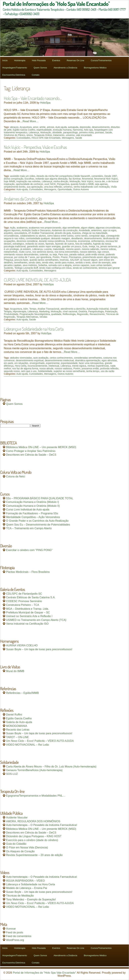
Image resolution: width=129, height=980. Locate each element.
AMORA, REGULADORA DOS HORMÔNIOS (33, 821)
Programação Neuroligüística (35, 314)
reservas (64, 260)
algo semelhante (71, 228)
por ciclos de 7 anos (25, 257)
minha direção (61, 181)
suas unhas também (101, 265)
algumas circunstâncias (108, 228)
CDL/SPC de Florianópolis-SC (24, 594)
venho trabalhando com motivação (92, 187)
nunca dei (100, 181)
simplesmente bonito (15, 187)
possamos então (90, 368)
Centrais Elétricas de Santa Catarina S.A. (31, 597)
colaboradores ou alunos (33, 236)
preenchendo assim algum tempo (100, 257)
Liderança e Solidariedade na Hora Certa (34, 329)
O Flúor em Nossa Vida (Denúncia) (27, 847)
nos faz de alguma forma (25, 368)
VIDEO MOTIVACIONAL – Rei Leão (27, 745)
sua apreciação (35, 187)
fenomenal (87, 179)
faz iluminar (75, 179)
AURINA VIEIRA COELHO (22, 645)
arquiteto (8, 233)
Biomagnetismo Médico (95, 68)
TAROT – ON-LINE (17, 737)
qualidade (56, 314)
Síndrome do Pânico (15, 135)
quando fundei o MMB (82, 184)
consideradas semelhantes (88, 358)
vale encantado (84, 135)
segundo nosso (12, 371)
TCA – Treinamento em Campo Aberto (29, 528)
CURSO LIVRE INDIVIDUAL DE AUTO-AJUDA (37, 280)
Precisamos (75, 257)
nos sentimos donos (43, 252)
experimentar (53, 363)
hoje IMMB (9, 181)
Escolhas (29, 179)
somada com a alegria (60, 265)
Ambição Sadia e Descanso (36, 230)
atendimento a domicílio (73, 309)
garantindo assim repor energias (44, 246)
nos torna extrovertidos (67, 252)
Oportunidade (65, 189)
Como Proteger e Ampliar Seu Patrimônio (31, 451)
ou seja (53, 254)
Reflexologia (69, 314)
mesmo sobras (108, 249)
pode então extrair (95, 254)
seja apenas (101, 184)
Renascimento (97, 314)
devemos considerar (27, 241)
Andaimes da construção (65, 230)
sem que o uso (29, 371)
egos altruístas (109, 360)
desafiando (77, 238)
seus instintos (30, 265)
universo (70, 135)
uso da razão (108, 371)
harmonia (78, 130)
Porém (56, 257)
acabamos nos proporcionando (45, 228)
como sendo (81, 236)
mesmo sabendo (91, 249)
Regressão (83, 314)
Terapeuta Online (43, 135)
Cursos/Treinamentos (101, 60)
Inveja (92, 246)
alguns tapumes (12, 230)
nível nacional (70, 311)
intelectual (54, 366)
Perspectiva (63, 184)
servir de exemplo (101, 263)
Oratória (83, 311)
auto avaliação (41, 358)
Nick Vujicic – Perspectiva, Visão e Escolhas (35, 147)
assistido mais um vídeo (23, 176)
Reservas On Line (75, 60)
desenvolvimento (101, 127)
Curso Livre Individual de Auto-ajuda (28, 510)
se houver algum (89, 260)
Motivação (46, 132)
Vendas (43, 317)
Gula (85, 246)
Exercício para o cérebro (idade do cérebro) (32, 840)
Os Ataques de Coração (20, 851)
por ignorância (44, 257)
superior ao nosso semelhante (69, 371)
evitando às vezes (35, 244)
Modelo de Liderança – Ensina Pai (27, 888)
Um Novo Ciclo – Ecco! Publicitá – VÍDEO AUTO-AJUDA (40, 741)
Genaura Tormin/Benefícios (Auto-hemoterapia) (34, 770)
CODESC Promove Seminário (24, 601)
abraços (14, 127)
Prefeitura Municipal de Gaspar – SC (28, 612)
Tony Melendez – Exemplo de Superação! (31, 899)
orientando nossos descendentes (21, 254)
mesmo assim (73, 249)
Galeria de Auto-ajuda (19, 722)
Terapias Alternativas (27, 317)
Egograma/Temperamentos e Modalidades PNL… (36, 796)
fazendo (50, 244)
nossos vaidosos (63, 368)
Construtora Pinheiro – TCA (23, 605)
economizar (84, 241)
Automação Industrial (98, 309)
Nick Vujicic (87, 181)
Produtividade (11, 314)
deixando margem (61, 238)
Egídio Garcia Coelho (24, 130)
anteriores (96, 230)
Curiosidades (23, 138)
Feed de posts (15, 932)
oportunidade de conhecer (29, 184)
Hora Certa (20, 366)
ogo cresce (103, 252)
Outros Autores (81, 189)
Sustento (8, 268)
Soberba (43, 265)
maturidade (59, 249)
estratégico (18, 244)
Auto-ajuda (61, 127)
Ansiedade (84, 230)
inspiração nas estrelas (28, 181)
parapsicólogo (70, 132)
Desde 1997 (111, 176)
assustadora (21, 233)
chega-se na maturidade (95, 233)
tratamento (59, 135)
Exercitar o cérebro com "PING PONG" (29, 550)
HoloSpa (45, 103)
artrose (51, 127)
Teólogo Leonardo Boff (26, 268)
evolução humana (62, 130)
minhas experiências (98, 366)
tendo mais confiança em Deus (55, 268)
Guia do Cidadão (16, 844)
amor (36, 127)
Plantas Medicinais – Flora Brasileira (28, 572)
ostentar (44, 254)
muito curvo (25, 252)
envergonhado (37, 363)
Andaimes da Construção (23, 199)
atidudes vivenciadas (21, 358)
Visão (114, 187)
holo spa (88, 130)
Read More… (30, 121)
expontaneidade (69, 363)
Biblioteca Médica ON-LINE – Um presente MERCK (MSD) (41, 447)
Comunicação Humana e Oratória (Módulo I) (33, 502)
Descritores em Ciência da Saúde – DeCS (31, 455)
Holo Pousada (39, 60)
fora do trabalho (84, 244)
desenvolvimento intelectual (59, 360)
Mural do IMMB (15, 671)
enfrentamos (98, 241)
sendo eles (48, 263)
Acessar (11, 929)
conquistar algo (97, 236)
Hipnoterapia (20, 311)
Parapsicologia (96, 311)
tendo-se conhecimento (85, 268)
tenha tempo (93, 371)
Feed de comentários (19, 936)
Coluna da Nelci (16, 477)
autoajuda (73, 127)
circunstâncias (11, 236)
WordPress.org (15, 940)
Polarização (111, 311)
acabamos (22, 228)
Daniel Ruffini (14, 715)
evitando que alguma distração (51, 179)
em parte (8, 363)
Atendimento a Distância (65, 68)
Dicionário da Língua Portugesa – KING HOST (34, 836)
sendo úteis (35, 263)
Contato (36, 75)
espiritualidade (44, 130)
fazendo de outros (65, 244)
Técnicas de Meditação (20, 896)
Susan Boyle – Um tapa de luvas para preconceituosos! (39, 649)
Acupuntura (26, 127)
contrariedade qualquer (38, 238)
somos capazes (81, 265)
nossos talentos (88, 252)
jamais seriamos (109, 246)
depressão (85, 127)
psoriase (99, 132)
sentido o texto (83, 263)
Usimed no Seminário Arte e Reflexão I (29, 616)
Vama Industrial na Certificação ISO (27, 624)
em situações (21, 363)
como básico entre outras (60, 236)
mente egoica (79, 366)
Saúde (109, 132)
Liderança (34, 132)
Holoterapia (20, 60)
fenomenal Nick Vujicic (106, 179)
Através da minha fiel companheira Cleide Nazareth (63, 176)
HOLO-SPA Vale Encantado (46, 138)
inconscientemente (37, 366)
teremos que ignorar (109, 268)
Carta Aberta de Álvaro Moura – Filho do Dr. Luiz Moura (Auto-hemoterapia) (51, 767)
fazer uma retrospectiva (91, 363)
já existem (26, 249)
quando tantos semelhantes (44, 260)
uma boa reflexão (53, 187)
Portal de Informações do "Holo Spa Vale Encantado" (45, 973)
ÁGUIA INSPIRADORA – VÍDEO (25, 881)
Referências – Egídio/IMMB (22, 693)
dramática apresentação (88, 360)
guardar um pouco (72, 246)
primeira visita (86, 132)
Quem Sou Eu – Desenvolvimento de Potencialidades (38, 525)
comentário (97, 176)
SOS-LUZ (12, 774)
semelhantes (21, 263)
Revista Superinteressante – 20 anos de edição (34, 855)
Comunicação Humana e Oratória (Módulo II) (33, 506)
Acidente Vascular (17, 817)
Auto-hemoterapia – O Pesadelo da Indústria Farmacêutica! (41, 825)
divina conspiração (14, 179)
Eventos (56, 60)
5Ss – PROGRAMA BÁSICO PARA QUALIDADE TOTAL (40, 498)
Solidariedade (45, 371)
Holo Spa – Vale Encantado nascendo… (33, 98)
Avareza (76, 233)
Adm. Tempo (30, 309)
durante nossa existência (52, 241)
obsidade (57, 132)
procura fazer (21, 260)
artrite (42, 127)
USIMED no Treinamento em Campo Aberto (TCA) (36, 620)
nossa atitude (46, 368)
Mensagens (68, 138)
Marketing (44, 311)
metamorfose (11, 252)
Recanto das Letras (18, 730)
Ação (13, 228)
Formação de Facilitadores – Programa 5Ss (32, 513)
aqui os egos (110, 230)
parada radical (77, 254)
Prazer (64, 257)
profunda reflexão (109, 368)
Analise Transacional (48, 309)
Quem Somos (40, 68)
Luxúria (48, 249)
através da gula (63, 233)
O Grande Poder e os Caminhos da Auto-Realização (37, 521)
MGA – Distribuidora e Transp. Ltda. (27, 609)
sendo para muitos (64, 263)
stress (29, 135)
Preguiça (8, 260)
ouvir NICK (50, 184)
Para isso (63, 254)
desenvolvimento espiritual (30, 360)
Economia (71, 241)
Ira (98, 246)
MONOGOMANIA (17, 726)
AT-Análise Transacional (41, 233)
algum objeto (88, 228)
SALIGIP (74, 260)
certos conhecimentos (61, 358)
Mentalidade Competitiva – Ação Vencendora (33, 517)
